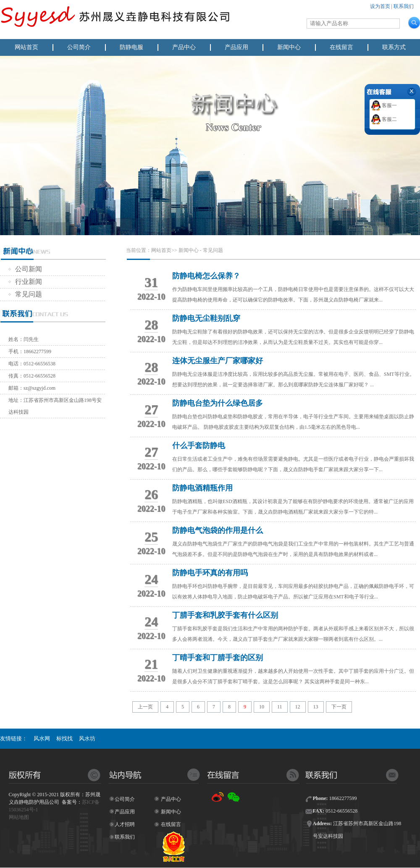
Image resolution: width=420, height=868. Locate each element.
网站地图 (19, 817)
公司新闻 (25, 269)
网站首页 (26, 47)
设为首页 (380, 6)
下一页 (339, 707)
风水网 (42, 738)
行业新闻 (25, 282)
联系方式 (394, 47)
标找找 (64, 738)
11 (280, 707)
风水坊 (87, 738)
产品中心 (184, 47)
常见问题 (25, 294)
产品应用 (236, 47)
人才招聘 (125, 824)
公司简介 (79, 47)
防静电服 (131, 47)
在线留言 (341, 47)
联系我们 (404, 6)
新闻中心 (289, 47)
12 (298, 707)
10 (262, 707)
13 (316, 707)
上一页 (145, 707)
